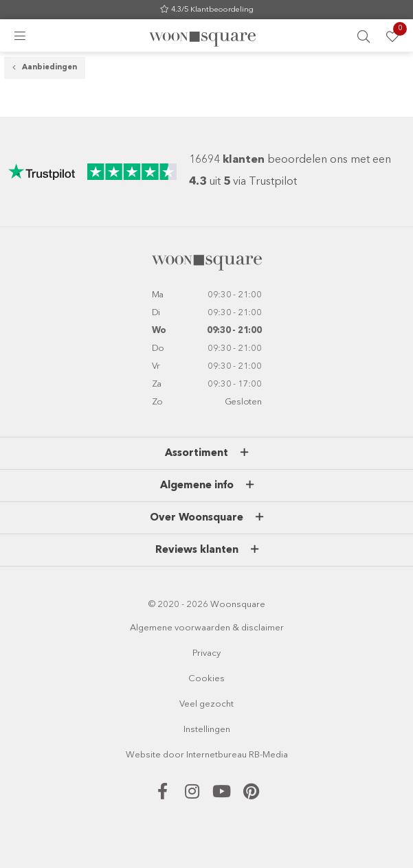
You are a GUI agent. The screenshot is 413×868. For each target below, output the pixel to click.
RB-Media (268, 756)
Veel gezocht (206, 705)
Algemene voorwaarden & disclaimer (207, 629)
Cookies (206, 679)
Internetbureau (216, 756)
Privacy (206, 654)
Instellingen (207, 730)
